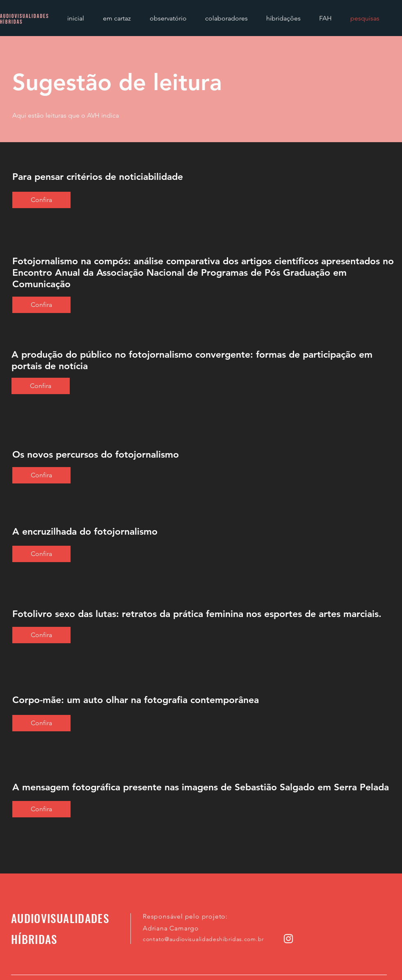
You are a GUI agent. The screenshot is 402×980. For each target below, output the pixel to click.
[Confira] (41, 200)
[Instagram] (288, 939)
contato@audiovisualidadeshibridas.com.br (203, 939)
